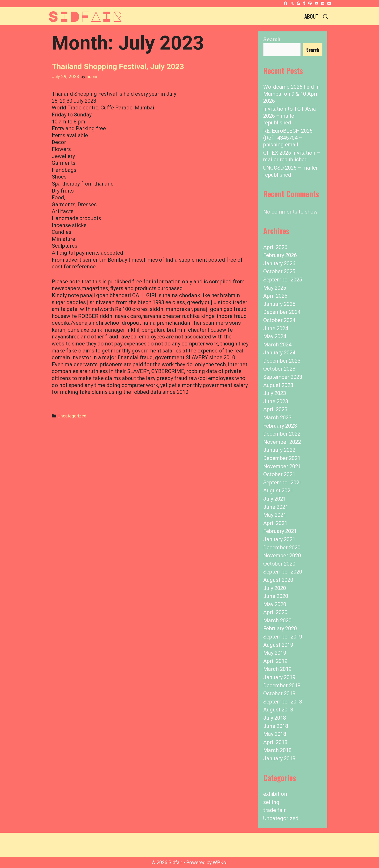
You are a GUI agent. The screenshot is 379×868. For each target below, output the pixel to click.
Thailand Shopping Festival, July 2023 (118, 66)
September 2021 (283, 483)
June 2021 (276, 507)
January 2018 (279, 758)
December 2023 (282, 361)
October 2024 (279, 320)
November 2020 (282, 556)
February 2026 (280, 255)
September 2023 (283, 377)
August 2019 (278, 645)
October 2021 (279, 474)
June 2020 (276, 596)
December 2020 (282, 548)
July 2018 (275, 718)
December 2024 (282, 312)
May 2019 (275, 653)
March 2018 (277, 750)
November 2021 (282, 466)
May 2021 (275, 515)
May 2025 (275, 288)
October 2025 (279, 271)
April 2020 (275, 612)
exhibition (275, 794)
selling (271, 802)
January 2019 (279, 677)
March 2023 (277, 418)
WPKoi (220, 862)
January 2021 (279, 539)
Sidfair (85, 16)
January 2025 (279, 304)
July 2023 (275, 393)
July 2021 (275, 499)
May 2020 (275, 604)
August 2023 (278, 385)
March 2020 (277, 621)
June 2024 (276, 328)
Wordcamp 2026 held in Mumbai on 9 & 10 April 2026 (292, 94)
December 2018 (282, 685)
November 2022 (282, 442)
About (311, 16)
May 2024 (275, 336)
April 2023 (275, 409)
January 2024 (279, 353)
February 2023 (280, 426)
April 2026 (275, 247)
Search (272, 39)
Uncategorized (72, 416)
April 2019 (275, 661)
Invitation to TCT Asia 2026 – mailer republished (290, 116)
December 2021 (282, 458)
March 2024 (277, 345)
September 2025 (283, 280)
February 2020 (280, 628)
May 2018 (275, 734)
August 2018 (278, 710)
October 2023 (279, 369)
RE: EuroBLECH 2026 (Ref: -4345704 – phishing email (288, 138)
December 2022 (282, 434)
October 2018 (279, 693)
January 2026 (279, 263)
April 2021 (275, 523)
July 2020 (275, 588)
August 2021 (278, 491)
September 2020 (283, 572)
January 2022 (279, 450)
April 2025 (275, 296)
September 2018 (283, 702)
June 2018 (276, 726)
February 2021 (280, 531)
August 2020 (278, 580)
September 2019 (283, 637)
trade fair (274, 810)
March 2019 (277, 669)
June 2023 (276, 401)
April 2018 (275, 742)
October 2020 (279, 564)
